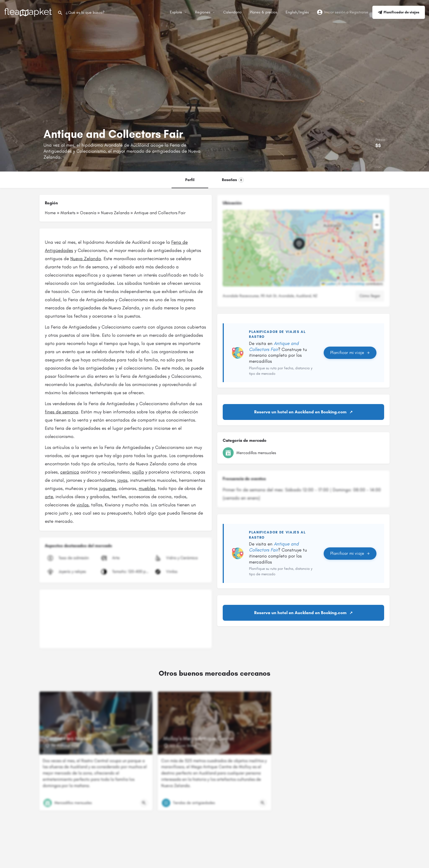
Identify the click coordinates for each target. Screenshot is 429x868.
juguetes (108, 488)
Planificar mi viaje (350, 352)
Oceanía (88, 213)
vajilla (138, 472)
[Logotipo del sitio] (29, 12)
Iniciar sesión (335, 12)
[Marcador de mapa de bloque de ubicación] (299, 244)
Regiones (203, 12)
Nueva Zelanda (115, 213)
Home (50, 213)
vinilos (83, 505)
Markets (68, 213)
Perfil (190, 180)
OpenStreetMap (353, 284)
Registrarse (359, 12)
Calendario (232, 12)
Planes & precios (264, 12)
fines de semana (62, 412)
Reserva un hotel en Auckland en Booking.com (300, 412)
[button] (303, 248)
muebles (147, 488)
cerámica (70, 472)
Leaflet (328, 284)
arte (49, 497)
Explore (176, 12)
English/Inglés (297, 12)
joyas (122, 480)
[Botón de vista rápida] (144, 803)
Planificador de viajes (399, 12)
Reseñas (233, 180)
